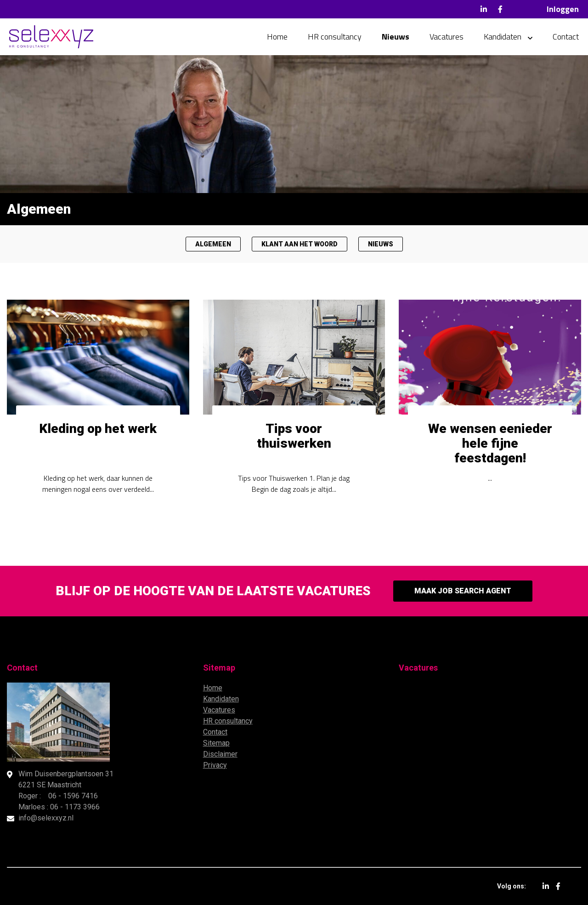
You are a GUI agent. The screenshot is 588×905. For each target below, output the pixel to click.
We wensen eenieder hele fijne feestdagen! (490, 443)
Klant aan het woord (300, 244)
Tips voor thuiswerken (294, 436)
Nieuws (396, 37)
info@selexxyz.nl (46, 818)
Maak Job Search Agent (463, 591)
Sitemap (216, 743)
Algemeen (213, 244)
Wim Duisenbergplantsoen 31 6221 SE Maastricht (66, 779)
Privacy (215, 765)
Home (277, 37)
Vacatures (447, 37)
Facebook (500, 9)
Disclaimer (220, 754)
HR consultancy (335, 37)
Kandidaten (503, 37)
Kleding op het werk (98, 429)
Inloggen (563, 9)
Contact (566, 37)
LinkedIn (484, 9)
